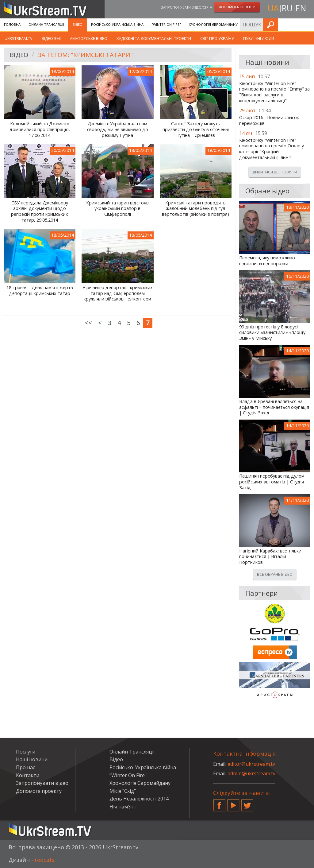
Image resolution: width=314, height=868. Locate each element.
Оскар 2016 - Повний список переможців (269, 120)
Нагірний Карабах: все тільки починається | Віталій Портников (270, 557)
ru (287, 8)
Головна (12, 24)
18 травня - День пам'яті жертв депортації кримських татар (40, 291)
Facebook (219, 803)
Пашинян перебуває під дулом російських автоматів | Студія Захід (272, 482)
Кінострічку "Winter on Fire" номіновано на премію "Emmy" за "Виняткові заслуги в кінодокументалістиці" (274, 92)
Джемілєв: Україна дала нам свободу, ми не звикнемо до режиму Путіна (118, 129)
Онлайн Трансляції (46, 24)
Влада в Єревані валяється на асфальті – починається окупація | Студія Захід (274, 407)
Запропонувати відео (42, 783)
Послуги (254, 24)
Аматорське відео (89, 38)
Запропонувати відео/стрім (187, 7)
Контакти (28, 775)
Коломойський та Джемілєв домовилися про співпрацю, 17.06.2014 (40, 129)
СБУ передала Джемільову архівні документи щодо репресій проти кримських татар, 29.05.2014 (40, 211)
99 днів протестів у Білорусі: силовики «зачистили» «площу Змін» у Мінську (272, 333)
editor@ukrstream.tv (251, 764)
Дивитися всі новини (275, 172)
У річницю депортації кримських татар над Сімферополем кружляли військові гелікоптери (118, 293)
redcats (45, 860)
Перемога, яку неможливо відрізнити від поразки (267, 261)
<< (88, 323)
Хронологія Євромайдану (213, 24)
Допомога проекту (39, 791)
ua (273, 8)
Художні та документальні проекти (154, 38)
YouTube (233, 803)
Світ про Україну (217, 38)
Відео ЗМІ (51, 38)
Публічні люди (259, 38)
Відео (78, 24)
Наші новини (32, 759)
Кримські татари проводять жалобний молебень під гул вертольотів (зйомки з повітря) (195, 209)
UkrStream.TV (19, 38)
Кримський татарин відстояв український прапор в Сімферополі (117, 209)
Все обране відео (275, 574)
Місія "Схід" (123, 791)
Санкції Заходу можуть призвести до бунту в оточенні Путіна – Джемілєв (196, 129)
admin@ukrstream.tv (251, 773)
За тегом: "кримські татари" (85, 55)
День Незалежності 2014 (139, 799)
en (301, 8)
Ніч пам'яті (123, 807)
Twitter (247, 803)
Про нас (25, 767)
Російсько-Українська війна (117, 24)
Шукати (308, 24)
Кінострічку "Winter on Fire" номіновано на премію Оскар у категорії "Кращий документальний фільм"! (272, 149)
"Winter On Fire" (166, 24)
